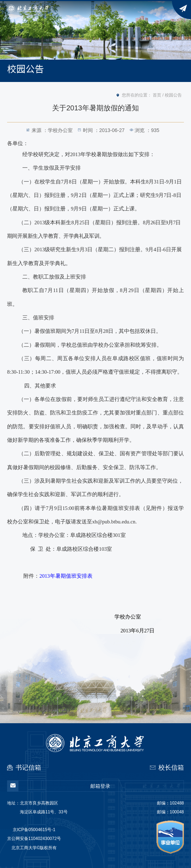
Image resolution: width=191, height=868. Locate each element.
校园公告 (173, 95)
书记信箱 (28, 768)
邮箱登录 (59, 786)
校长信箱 (171, 768)
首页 (157, 95)
